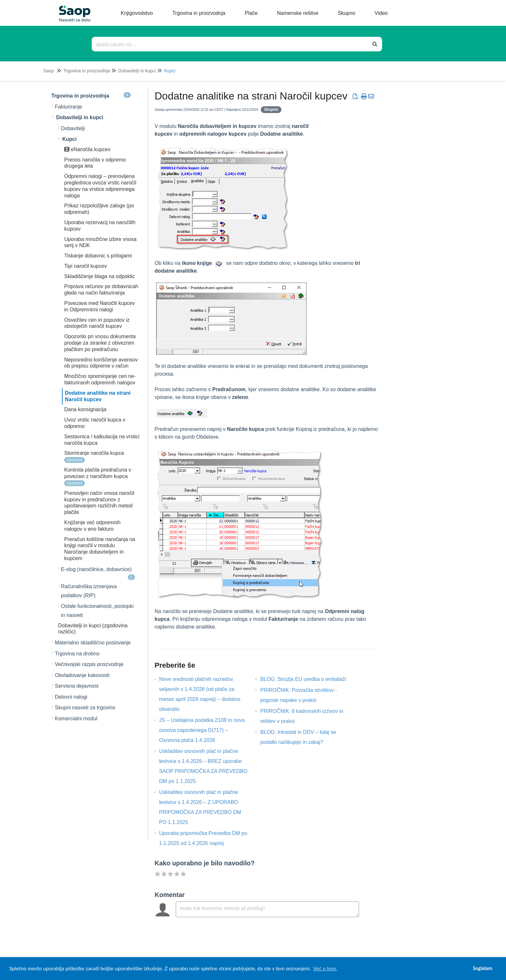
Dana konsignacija (85, 409)
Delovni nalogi (71, 697)
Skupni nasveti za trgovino (85, 708)
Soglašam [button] (482, 968)
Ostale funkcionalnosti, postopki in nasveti (97, 611)
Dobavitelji (73, 128)
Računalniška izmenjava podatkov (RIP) (89, 591)
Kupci (170, 71)
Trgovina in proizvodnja (86, 71)
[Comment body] (267, 909)
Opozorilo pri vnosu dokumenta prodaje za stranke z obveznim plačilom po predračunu (100, 343)
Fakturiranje (68, 107)
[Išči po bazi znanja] (230, 44)
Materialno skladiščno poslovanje (93, 643)
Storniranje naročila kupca (94, 453)
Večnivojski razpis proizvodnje (89, 664)
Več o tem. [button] (325, 968)
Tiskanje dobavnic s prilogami (98, 256)
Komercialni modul (76, 719)
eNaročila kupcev (87, 149)
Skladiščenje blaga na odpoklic (100, 276)
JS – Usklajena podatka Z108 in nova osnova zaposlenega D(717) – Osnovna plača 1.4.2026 (202, 730)
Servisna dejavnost (77, 686)
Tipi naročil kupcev (86, 266)
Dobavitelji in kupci (137, 71)
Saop (49, 71)
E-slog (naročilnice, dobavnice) (98, 573)
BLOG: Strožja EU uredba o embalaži (308, 679)
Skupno (271, 109)
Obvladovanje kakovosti (82, 675)
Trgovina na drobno (77, 654)
